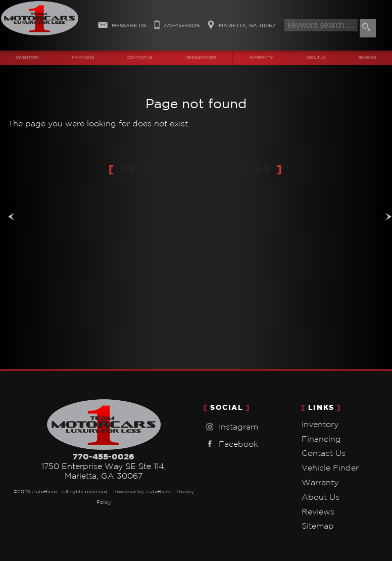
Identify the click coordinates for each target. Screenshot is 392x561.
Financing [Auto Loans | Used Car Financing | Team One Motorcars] (83, 58)
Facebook (231, 444)
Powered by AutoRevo (142, 492)
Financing (321, 439)
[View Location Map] (240, 22)
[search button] (368, 28)
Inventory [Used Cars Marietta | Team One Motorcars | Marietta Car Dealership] (28, 58)
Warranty (320, 482)
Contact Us (324, 453)
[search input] (321, 25)
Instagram (231, 427)
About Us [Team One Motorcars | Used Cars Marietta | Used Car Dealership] (316, 58)
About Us (321, 497)
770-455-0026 (104, 456)
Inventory (320, 424)
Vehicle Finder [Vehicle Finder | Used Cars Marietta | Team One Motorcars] (201, 58)
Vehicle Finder (330, 467)
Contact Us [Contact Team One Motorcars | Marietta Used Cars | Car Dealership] (140, 58)
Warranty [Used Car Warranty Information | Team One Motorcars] (261, 58)
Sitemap (318, 526)
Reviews (318, 511)
